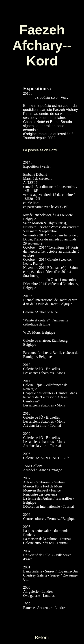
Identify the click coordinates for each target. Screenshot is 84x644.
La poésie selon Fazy (40, 150)
